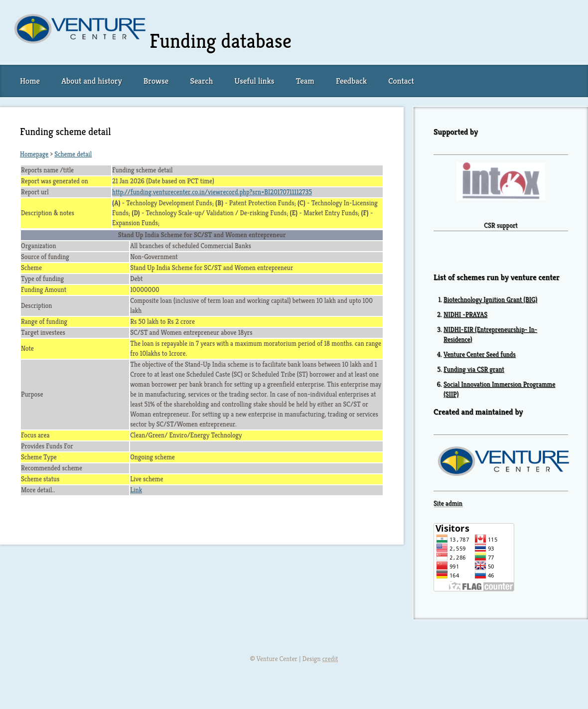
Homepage (34, 154)
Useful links (255, 81)
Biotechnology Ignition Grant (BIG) (490, 300)
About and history (91, 81)
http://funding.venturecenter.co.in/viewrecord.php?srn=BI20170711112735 (212, 192)
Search (201, 81)
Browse (156, 81)
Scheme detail (73, 154)
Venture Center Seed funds (480, 354)
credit (330, 659)
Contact (401, 81)
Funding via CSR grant (474, 369)
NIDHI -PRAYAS (465, 315)
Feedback (351, 81)
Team (305, 81)
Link (136, 490)
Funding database (220, 41)
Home (30, 81)
